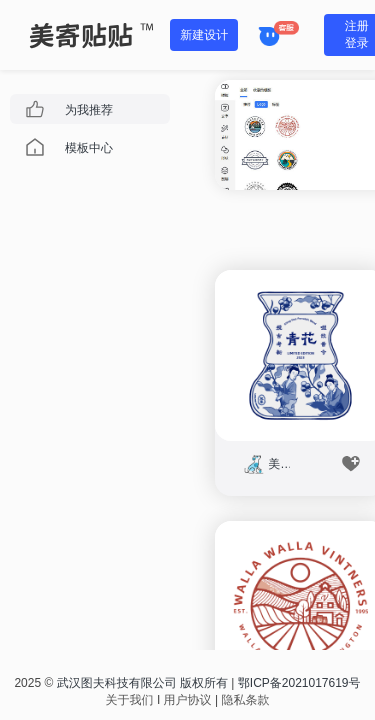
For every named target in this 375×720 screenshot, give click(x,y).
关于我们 (130, 700)
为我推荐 (89, 110)
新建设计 (204, 35)
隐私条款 (245, 700)
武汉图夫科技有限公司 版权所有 (142, 683)
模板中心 (89, 148)
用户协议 (188, 700)
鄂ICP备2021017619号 (299, 683)
